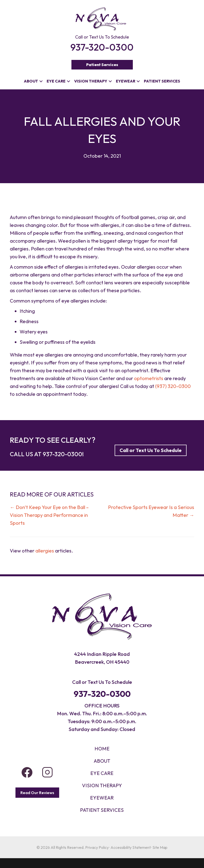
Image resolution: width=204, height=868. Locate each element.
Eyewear (126, 81)
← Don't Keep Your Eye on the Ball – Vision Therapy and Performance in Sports (49, 515)
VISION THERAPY (102, 785)
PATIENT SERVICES (102, 810)
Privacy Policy (97, 847)
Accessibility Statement (131, 847)
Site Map (160, 847)
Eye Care (56, 81)
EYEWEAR (102, 798)
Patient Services (162, 81)
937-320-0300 (62, 454)
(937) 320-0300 (173, 386)
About (31, 81)
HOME (102, 749)
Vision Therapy (91, 81)
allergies (45, 551)
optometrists (149, 378)
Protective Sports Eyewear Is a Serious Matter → (151, 511)
